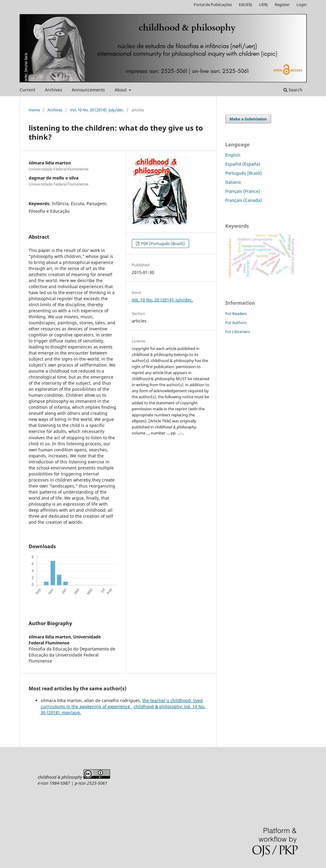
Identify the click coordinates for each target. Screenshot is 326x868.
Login (302, 5)
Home (34, 110)
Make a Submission (248, 119)
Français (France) (243, 191)
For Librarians (238, 332)
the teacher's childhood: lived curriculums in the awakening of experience (122, 703)
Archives (54, 90)
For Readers (236, 313)
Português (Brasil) (244, 173)
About (121, 90)
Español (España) (243, 164)
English (233, 155)
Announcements (88, 90)
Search (293, 90)
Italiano (233, 182)
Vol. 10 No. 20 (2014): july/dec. (97, 110)
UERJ (263, 5)
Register (282, 5)
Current (27, 90)
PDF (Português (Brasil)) (163, 243)
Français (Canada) (244, 200)
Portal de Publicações (213, 5)
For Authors (236, 323)
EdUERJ (245, 5)
